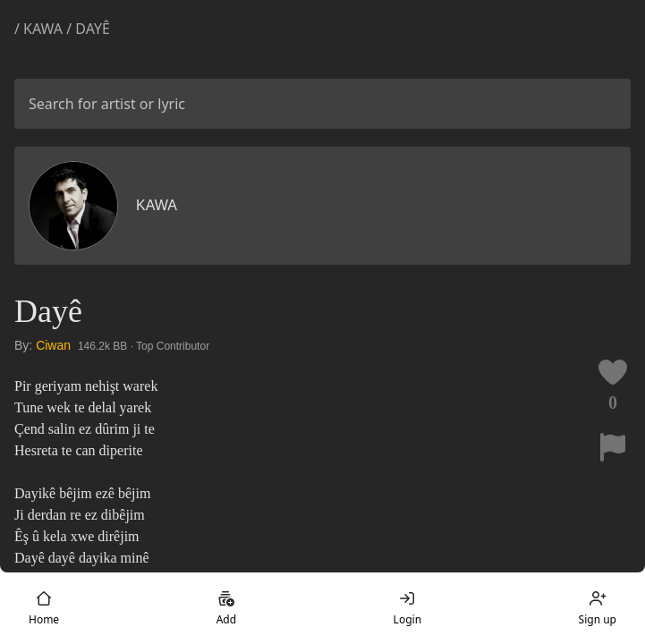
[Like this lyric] (613, 372)
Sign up (598, 608)
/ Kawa (40, 29)
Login (407, 608)
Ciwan (53, 345)
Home (44, 608)
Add (226, 608)
